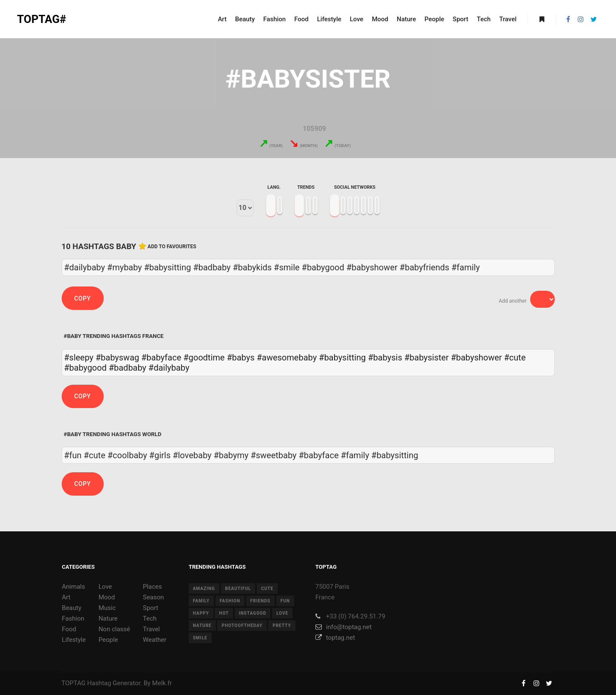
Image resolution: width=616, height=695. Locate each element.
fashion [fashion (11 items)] (230, 601)
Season (153, 597)
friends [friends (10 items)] (260, 601)
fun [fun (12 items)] (285, 601)
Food (69, 629)
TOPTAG (74, 683)
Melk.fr (162, 683)
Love (105, 587)
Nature (108, 618)
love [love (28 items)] (282, 613)
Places (152, 587)
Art (66, 597)
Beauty (72, 608)
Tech (150, 618)
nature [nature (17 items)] (202, 625)
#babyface (161, 357)
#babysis (385, 357)
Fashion (73, 618)
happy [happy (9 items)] (201, 613)
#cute (515, 357)
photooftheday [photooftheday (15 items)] (242, 625)
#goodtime (204, 357)
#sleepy (79, 357)
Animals (74, 587)
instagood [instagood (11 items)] (253, 613)
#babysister (426, 357)
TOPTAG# (42, 19)
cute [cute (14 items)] (267, 589)
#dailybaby (169, 368)
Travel (151, 629)
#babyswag (117, 357)
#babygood (85, 368)
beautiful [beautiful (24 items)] (238, 589)
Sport (150, 608)
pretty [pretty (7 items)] (282, 625)
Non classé (114, 629)
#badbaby (128, 368)
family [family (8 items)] (201, 601)
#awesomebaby (287, 357)
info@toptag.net (344, 627)
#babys (240, 357)
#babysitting (342, 357)
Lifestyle (74, 640)
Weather (155, 640)
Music (107, 608)
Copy (83, 298)
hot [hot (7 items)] (224, 613)
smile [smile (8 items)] (200, 638)
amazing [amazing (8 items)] (204, 589)
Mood (107, 597)
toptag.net (335, 638)
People (108, 640)
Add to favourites (172, 247)
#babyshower (476, 357)
